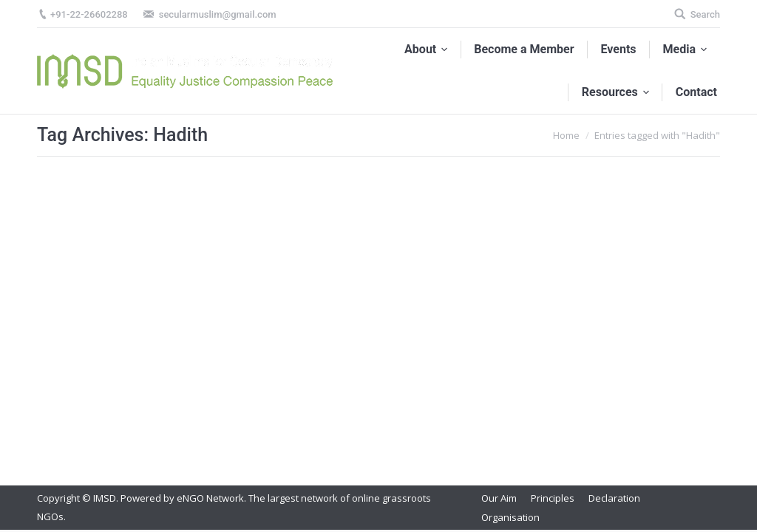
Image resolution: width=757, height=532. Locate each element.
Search (705, 14)
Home (566, 135)
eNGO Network (210, 498)
